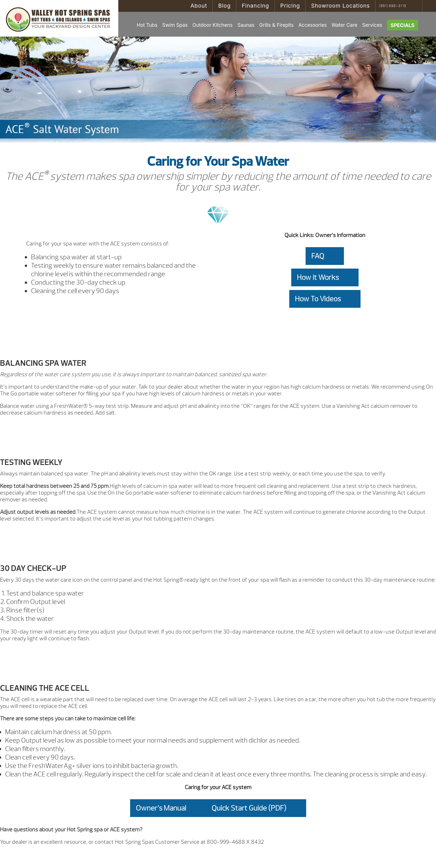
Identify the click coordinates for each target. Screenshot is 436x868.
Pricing (290, 6)
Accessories (313, 25)
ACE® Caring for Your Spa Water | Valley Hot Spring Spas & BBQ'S (59, 18)
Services (372, 25)
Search (416, 6)
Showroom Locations (340, 6)
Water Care (344, 25)
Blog (224, 6)
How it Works (318, 277)
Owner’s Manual (161, 808)
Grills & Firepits (276, 25)
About (199, 6)
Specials (403, 25)
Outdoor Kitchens (213, 25)
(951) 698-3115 (393, 6)
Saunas (246, 25)
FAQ (318, 256)
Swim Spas (175, 25)
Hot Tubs (147, 25)
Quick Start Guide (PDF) (249, 808)
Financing (255, 6)
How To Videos (318, 299)
